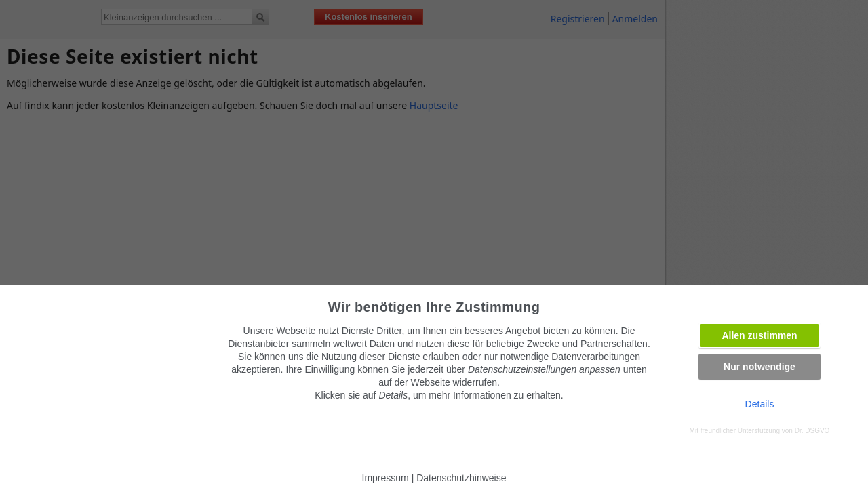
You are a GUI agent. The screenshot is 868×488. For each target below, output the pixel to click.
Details (760, 404)
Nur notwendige (759, 367)
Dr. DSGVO (812, 431)
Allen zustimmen (759, 335)
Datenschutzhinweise (461, 478)
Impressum (386, 478)
